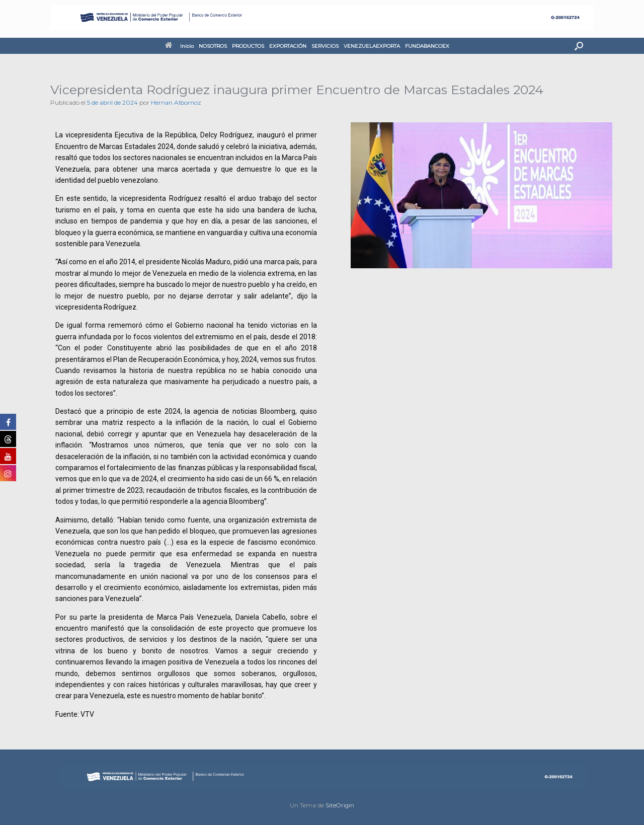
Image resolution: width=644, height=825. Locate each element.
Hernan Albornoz (176, 102)
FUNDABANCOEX (427, 46)
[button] (579, 46)
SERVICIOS (325, 46)
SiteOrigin (340, 805)
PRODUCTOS (248, 46)
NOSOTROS (213, 46)
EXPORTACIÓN (288, 46)
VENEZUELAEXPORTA (372, 46)
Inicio (179, 46)
